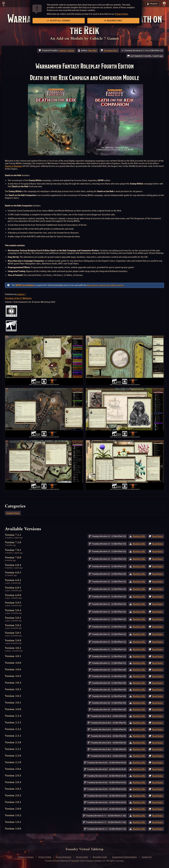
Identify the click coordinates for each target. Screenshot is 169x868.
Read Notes (157, 536)
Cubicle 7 (21, 294)
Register (153, 4)
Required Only (113, 21)
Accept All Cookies (59, 21)
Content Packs (13, 513)
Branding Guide (100, 857)
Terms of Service (64, 857)
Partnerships (82, 857)
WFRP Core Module (25, 285)
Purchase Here (111, 50)
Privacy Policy (121, 14)
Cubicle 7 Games (67, 50)
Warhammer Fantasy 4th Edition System (105, 285)
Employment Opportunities (124, 857)
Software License (26, 857)
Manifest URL (139, 536)
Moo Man (93, 50)
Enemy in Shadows (13, 166)
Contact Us (147, 857)
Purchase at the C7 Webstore (18, 298)
